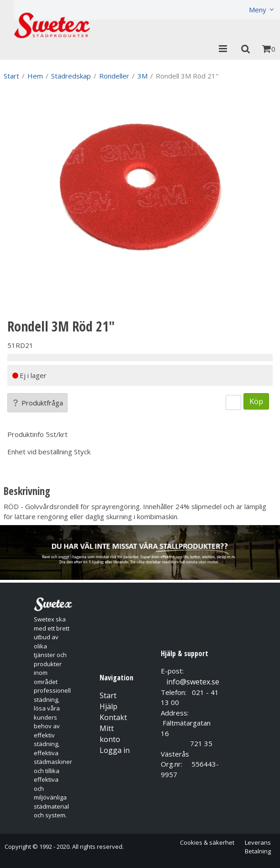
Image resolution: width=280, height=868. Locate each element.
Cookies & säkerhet (207, 842)
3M (143, 76)
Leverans (258, 842)
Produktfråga (37, 403)
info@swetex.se (193, 682)
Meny (258, 10)
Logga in (115, 750)
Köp (256, 401)
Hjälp (108, 706)
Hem (35, 76)
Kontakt (113, 717)
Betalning (258, 851)
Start (11, 76)
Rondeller (114, 76)
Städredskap (71, 76)
